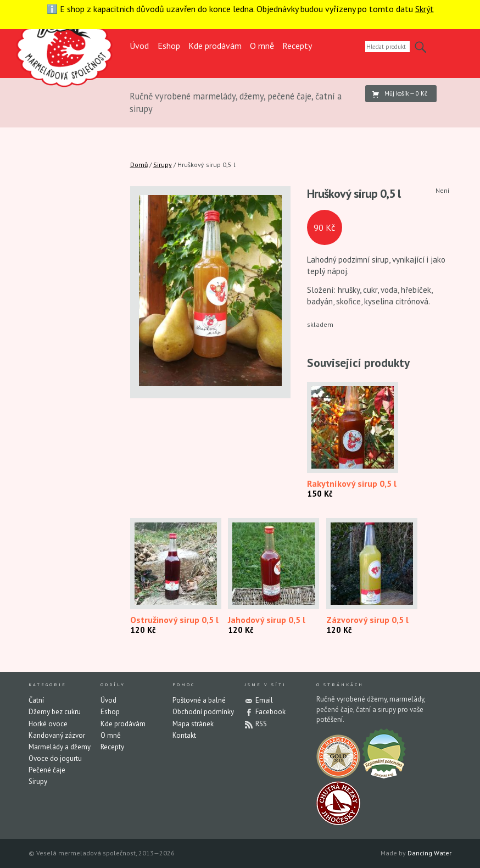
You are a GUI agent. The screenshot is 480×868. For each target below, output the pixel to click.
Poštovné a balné (199, 700)
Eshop (169, 46)
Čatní (36, 700)
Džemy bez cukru (55, 712)
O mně (262, 46)
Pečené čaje (47, 770)
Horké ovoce (48, 724)
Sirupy (163, 165)
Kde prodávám (215, 46)
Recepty (297, 46)
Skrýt (425, 9)
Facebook (270, 712)
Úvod (139, 46)
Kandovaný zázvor (57, 735)
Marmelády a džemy (60, 747)
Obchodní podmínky (203, 712)
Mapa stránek (193, 724)
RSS (261, 724)
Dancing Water (429, 853)
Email (264, 700)
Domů (139, 165)
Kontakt (184, 735)
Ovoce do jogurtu (55, 758)
